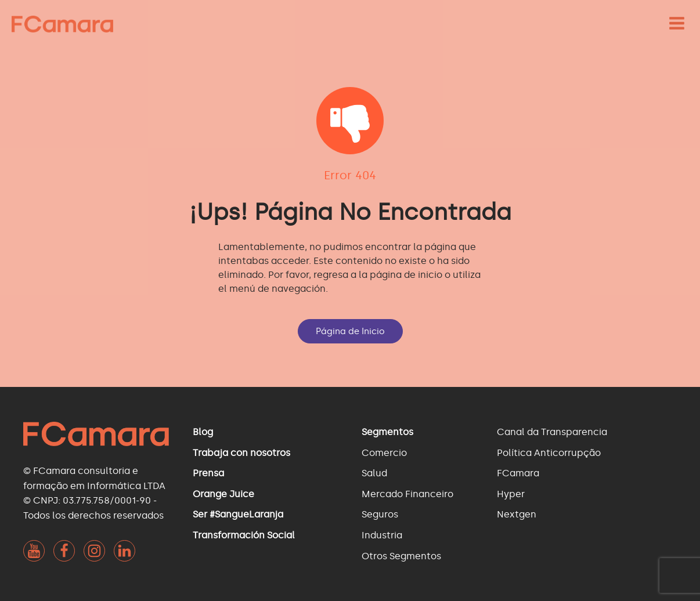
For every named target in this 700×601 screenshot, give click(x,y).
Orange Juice (223, 494)
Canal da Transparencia (552, 432)
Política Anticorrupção (549, 453)
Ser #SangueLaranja (238, 514)
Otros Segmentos (401, 556)
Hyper (511, 494)
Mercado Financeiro (407, 494)
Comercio (384, 453)
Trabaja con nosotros (241, 453)
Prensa (208, 473)
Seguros (380, 514)
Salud (374, 473)
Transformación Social (244, 535)
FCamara (518, 473)
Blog (203, 432)
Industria (382, 535)
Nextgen (517, 514)
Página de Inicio (350, 331)
